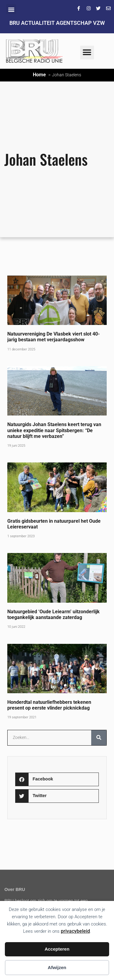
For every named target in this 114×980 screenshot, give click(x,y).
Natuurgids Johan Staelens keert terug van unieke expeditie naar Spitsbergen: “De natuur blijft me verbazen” (54, 430)
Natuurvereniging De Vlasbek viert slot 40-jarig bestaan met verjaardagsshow (54, 337)
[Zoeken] (99, 738)
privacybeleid (75, 931)
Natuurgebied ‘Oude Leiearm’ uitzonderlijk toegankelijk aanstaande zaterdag (54, 614)
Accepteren (57, 949)
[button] (11, 9)
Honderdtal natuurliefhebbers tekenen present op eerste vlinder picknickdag (49, 705)
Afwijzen (57, 967)
